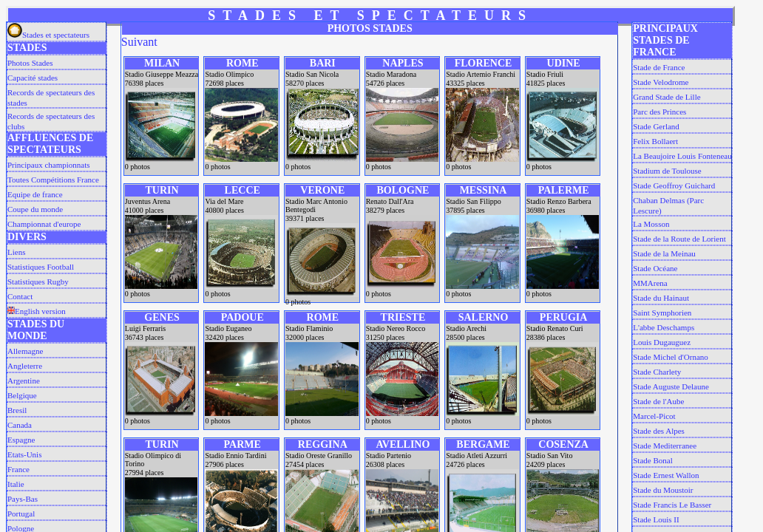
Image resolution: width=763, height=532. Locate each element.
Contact (20, 296)
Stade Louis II (656, 519)
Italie (16, 484)
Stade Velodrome (661, 82)
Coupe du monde (35, 209)
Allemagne (25, 351)
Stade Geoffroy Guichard (674, 185)
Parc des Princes (659, 112)
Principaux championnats (49, 165)
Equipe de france (35, 194)
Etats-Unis (24, 454)
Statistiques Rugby (38, 282)
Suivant (139, 42)
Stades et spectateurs (48, 35)
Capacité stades (33, 78)
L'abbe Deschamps (664, 327)
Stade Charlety (657, 372)
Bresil (17, 410)
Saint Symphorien (662, 313)
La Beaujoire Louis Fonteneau (682, 156)
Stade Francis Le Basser (672, 505)
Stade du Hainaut (661, 298)
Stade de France (659, 67)
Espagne (21, 440)
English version (37, 311)
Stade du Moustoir (663, 490)
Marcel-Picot (654, 416)
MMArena (650, 283)
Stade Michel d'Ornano (671, 357)
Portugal (21, 514)
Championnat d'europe (44, 224)
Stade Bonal (652, 460)
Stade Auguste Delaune (671, 386)
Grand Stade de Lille (667, 97)
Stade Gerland (656, 126)
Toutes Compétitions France (53, 180)
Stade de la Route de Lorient (679, 239)
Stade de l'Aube (658, 401)
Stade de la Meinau (664, 253)
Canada (20, 425)
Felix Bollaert (655, 141)
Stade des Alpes (659, 431)
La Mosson (651, 224)
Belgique (22, 395)
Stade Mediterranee (665, 446)
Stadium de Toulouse (667, 171)
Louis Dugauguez (662, 342)
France (18, 469)
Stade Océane (655, 268)
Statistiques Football (41, 267)
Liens (16, 252)
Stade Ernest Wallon (666, 475)
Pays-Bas (23, 499)
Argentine (24, 381)
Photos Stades (30, 63)
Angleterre (25, 366)
